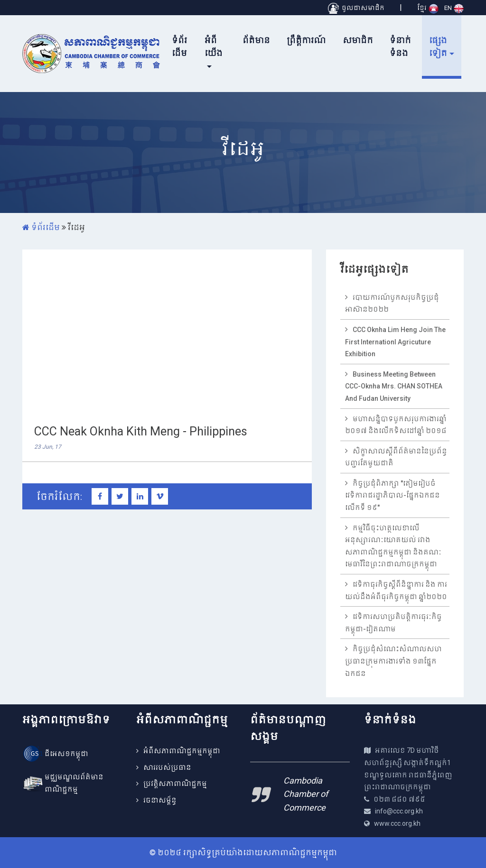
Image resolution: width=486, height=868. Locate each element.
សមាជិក (358, 40)
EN (454, 8)
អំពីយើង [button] (214, 47)
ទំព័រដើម (179, 47)
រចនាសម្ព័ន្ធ (160, 800)
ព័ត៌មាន (256, 40)
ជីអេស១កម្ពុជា (66, 754)
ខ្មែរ (428, 8)
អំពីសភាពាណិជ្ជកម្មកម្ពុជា (182, 751)
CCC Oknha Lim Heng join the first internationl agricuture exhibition (395, 342)
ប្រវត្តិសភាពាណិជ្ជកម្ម (175, 784)
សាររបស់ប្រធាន (167, 767)
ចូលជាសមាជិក (356, 8)
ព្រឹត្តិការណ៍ (306, 40)
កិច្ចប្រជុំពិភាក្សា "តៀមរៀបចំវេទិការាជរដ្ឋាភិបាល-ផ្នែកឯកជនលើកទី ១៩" (393, 495)
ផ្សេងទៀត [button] (438, 47)
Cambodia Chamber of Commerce (306, 794)
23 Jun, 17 (48, 447)
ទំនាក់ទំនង (400, 47)
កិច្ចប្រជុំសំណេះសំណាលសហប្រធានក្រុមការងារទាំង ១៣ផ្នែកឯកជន (393, 661)
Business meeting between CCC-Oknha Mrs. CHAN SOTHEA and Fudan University (394, 386)
